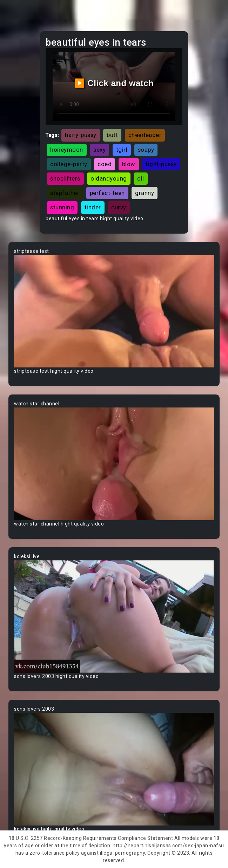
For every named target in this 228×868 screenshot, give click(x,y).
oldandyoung (109, 178)
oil (141, 178)
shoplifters (65, 178)
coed (105, 164)
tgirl (122, 150)
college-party (69, 164)
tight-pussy (161, 164)
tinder (93, 207)
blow (129, 164)
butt (112, 135)
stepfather (65, 193)
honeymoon (67, 150)
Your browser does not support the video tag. (114, 311)
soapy (146, 150)
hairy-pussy (81, 135)
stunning (62, 207)
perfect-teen (107, 193)
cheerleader (145, 135)
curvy (119, 207)
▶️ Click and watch (114, 83)
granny (145, 193)
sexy (99, 150)
